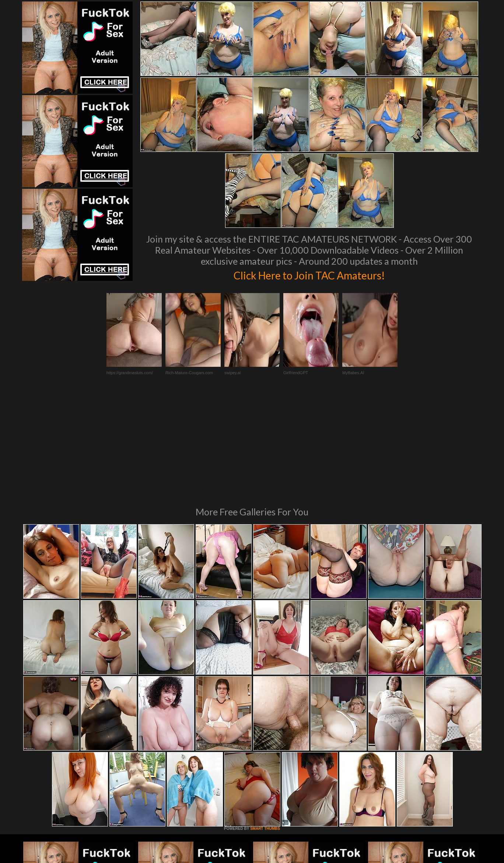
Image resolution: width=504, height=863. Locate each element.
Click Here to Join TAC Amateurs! (309, 274)
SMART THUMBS (265, 728)
